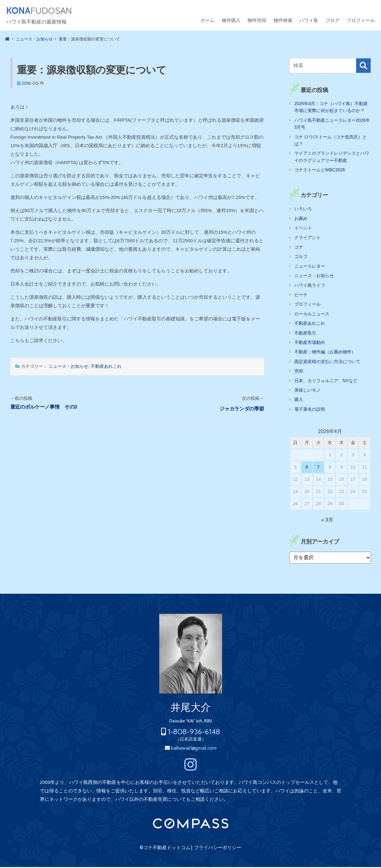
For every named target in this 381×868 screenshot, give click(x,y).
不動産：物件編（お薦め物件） (325, 353)
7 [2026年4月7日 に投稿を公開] (318, 468)
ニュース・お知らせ (68, 367)
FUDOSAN (43, 11)
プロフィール (361, 21)
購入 (299, 400)
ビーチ (301, 296)
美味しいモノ (308, 391)
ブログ (332, 21)
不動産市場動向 (310, 343)
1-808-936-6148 (194, 733)
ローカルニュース (312, 315)
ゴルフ (301, 257)
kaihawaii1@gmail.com (194, 749)
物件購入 (231, 21)
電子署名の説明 (310, 410)
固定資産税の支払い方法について (327, 362)
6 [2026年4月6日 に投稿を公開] (307, 468)
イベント (303, 229)
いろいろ (303, 210)
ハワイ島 (309, 21)
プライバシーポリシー (218, 849)
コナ (299, 248)
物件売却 (257, 21)
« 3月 (327, 521)
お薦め (301, 219)
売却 (299, 372)
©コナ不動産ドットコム (165, 849)
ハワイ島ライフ (310, 286)
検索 (363, 67)
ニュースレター (310, 267)
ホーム (207, 21)
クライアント (308, 238)
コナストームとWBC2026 (320, 171)
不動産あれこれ (106, 367)
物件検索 (283, 21)
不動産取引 (305, 334)
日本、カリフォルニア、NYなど (326, 382)
